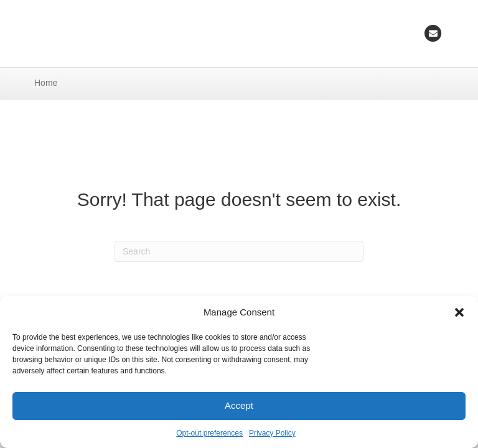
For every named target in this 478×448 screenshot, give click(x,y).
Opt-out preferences (209, 433)
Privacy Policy (272, 433)
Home (46, 83)
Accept (239, 405)
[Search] (239, 251)
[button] (459, 312)
